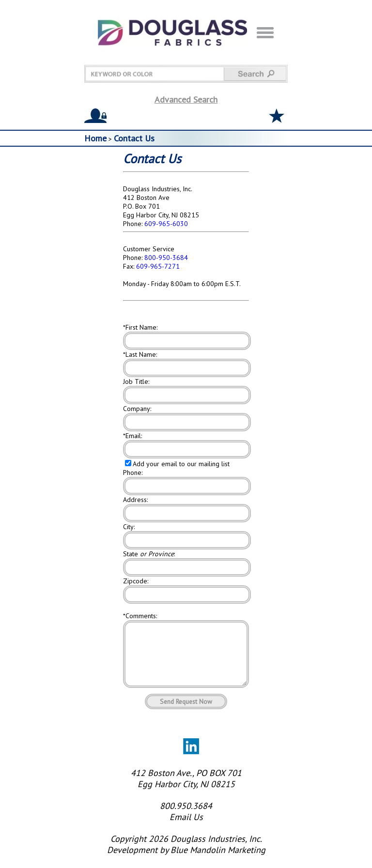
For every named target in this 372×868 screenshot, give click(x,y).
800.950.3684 (186, 817)
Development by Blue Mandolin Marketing (186, 861)
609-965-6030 (166, 224)
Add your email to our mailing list (181, 464)
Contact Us (134, 138)
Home (95, 138)
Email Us (186, 829)
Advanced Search (186, 99)
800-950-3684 (166, 258)
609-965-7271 (158, 266)
